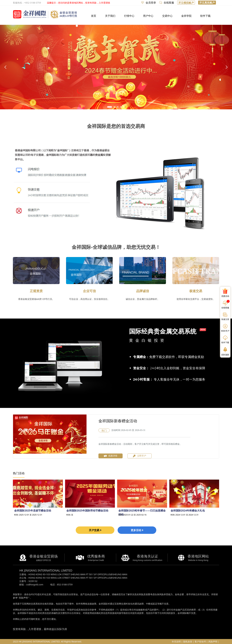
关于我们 (110, 16)
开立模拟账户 (186, 3)
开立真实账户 (207, 3)
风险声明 (23, 598)
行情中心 (129, 16)
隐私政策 (188, 642)
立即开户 (140, 456)
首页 (94, 16)
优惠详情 (111, 456)
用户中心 (148, 16)
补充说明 (176, 642)
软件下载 (205, 16)
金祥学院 (186, 16)
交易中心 (167, 16)
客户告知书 (200, 642)
